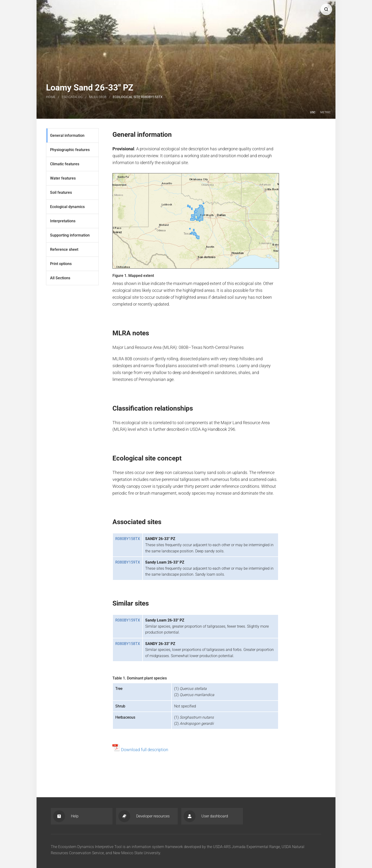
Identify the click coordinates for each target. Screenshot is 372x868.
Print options (61, 264)
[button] (326, 9)
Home (51, 97)
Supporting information (70, 235)
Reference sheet (64, 249)
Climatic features (65, 164)
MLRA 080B (98, 97)
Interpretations (63, 221)
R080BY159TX (128, 562)
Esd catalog (72, 97)
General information (67, 135)
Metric (325, 112)
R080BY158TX (128, 539)
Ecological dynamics (67, 207)
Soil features (61, 192)
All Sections (60, 278)
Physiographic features (70, 150)
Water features (63, 178)
